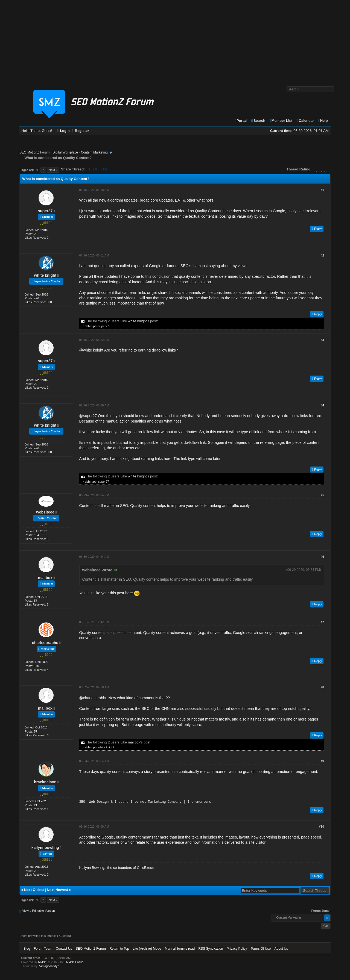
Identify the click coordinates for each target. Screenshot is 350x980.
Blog (27, 949)
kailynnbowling (45, 848)
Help (323, 121)
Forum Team (43, 949)
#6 (322, 557)
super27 (45, 211)
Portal (240, 121)
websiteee (45, 512)
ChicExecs (145, 868)
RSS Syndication (211, 949)
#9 (322, 761)
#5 (322, 495)
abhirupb (91, 326)
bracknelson (45, 782)
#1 (322, 190)
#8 (322, 687)
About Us (281, 949)
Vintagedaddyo (49, 966)
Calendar (305, 121)
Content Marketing (94, 152)
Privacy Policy (237, 949)
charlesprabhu (45, 643)
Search (258, 121)
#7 (322, 622)
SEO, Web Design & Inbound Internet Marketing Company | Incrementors (145, 802)
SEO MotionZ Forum (34, 152)
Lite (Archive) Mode (147, 949)
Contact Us (64, 949)
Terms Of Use (261, 949)
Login (63, 131)
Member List (281, 121)
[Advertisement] (175, 40)
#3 (322, 340)
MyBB (42, 962)
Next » (53, 170)
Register (80, 131)
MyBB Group (75, 962)
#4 (322, 405)
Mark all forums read (180, 949)
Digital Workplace (65, 152)
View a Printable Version (38, 911)
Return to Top (119, 949)
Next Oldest (34, 890)
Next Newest (57, 890)
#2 (322, 255)
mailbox (45, 578)
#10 (322, 826)
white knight (45, 275)
